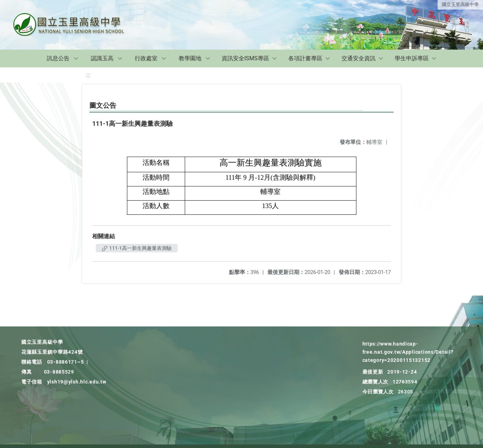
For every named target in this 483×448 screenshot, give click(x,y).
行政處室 (146, 58)
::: (88, 75)
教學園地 (190, 58)
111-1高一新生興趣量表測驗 (137, 248)
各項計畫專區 (305, 58)
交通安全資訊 (359, 58)
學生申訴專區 (412, 58)
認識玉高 (102, 58)
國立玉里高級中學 (460, 4)
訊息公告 (58, 58)
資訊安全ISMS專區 (245, 58)
